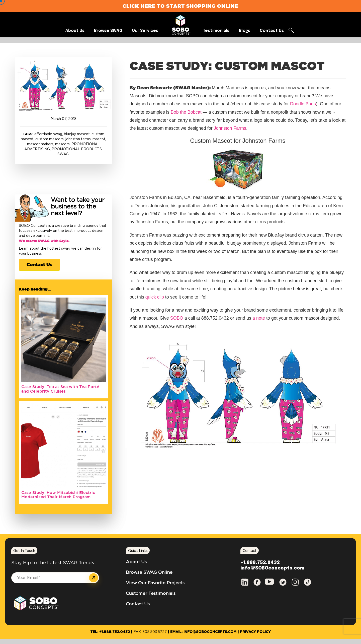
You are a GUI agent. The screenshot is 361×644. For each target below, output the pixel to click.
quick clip (155, 297)
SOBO (177, 318)
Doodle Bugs (303, 104)
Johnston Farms (230, 128)
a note (259, 318)
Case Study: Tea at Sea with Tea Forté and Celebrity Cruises (60, 389)
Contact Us (39, 264)
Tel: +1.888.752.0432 (110, 632)
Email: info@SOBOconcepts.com (203, 632)
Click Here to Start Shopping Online (180, 6)
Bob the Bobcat (186, 112)
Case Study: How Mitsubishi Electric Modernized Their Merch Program (58, 495)
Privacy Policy (255, 632)
